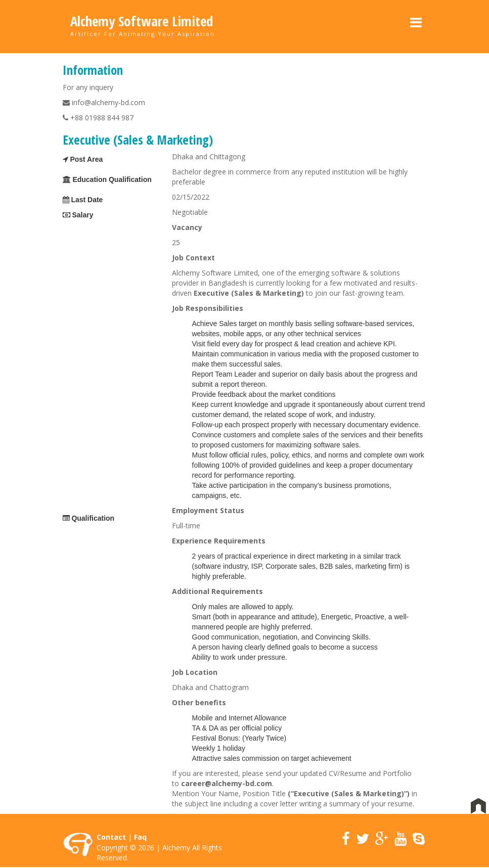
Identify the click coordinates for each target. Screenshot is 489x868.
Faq (140, 837)
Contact (111, 837)
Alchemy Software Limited (142, 21)
